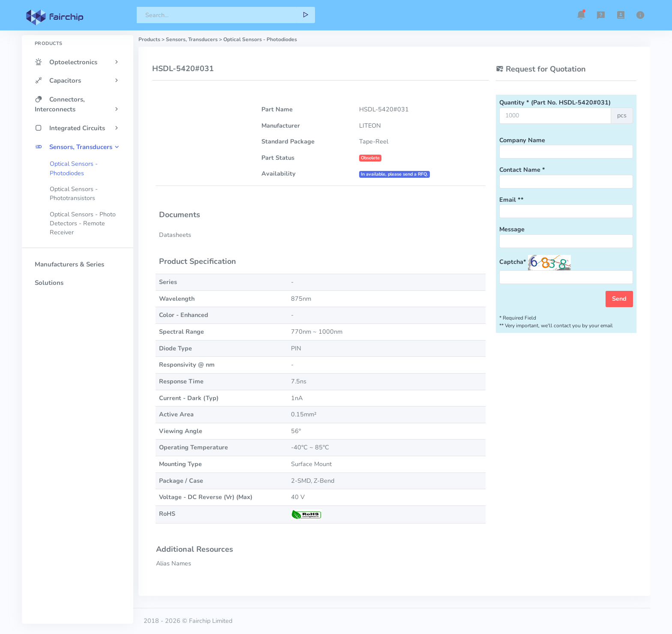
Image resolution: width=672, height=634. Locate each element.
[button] (581, 15)
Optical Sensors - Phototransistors (74, 194)
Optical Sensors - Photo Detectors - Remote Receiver (83, 224)
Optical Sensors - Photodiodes (74, 168)
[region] (78, 314)
